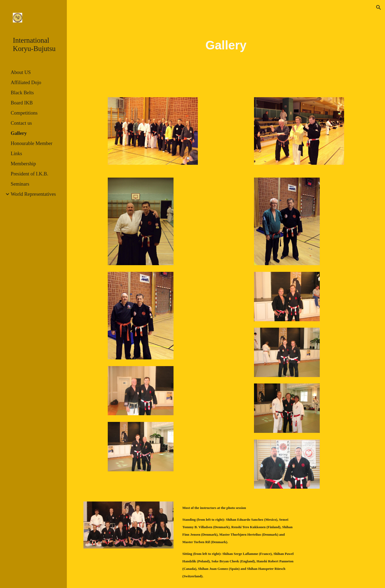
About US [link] (21, 72)
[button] (379, 7)
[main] (226, 46)
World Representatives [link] (33, 194)
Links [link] (16, 153)
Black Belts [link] (22, 93)
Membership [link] (23, 164)
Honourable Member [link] (32, 143)
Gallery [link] (19, 133)
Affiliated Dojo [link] (26, 82)
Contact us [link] (21, 123)
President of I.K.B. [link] (29, 174)
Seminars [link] (20, 184)
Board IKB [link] (22, 103)
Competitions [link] (24, 113)
